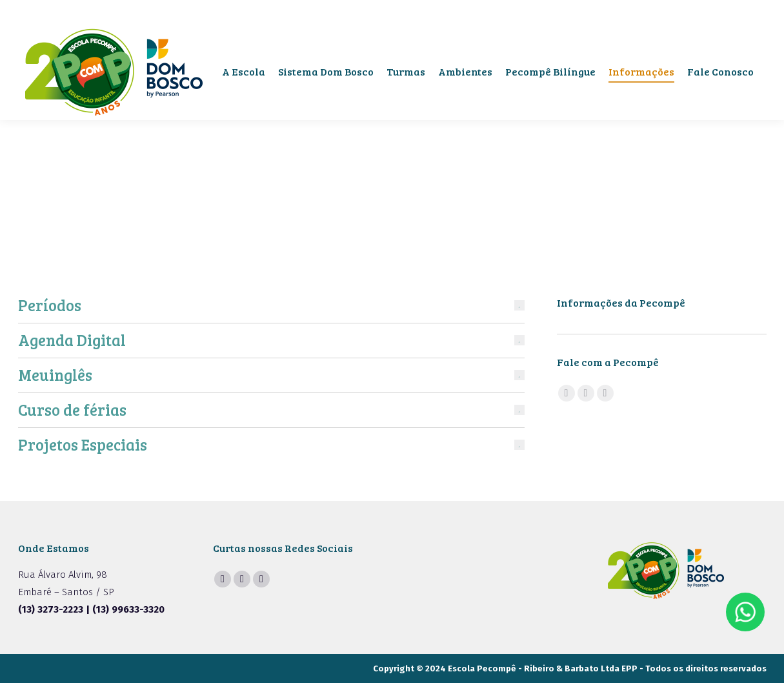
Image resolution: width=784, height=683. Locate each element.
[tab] (271, 305)
